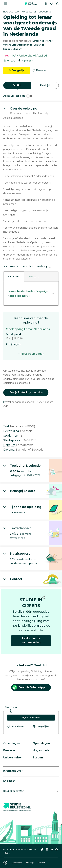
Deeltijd (45, 85)
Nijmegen (27, 61)
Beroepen (10, 750)
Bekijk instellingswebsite (26, 392)
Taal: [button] (7, 426)
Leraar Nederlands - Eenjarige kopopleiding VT (28, 294)
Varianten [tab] (14, 276)
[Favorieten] (52, 4)
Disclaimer (17, 863)
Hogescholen (42, 750)
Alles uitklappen (18, 96)
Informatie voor (13, 771)
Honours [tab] (34, 276)
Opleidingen (12, 743)
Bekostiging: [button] (12, 431)
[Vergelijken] (46, 4)
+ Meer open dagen (31, 354)
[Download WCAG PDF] (5, 863)
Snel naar (9, 781)
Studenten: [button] (11, 436)
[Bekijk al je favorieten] (15, 727)
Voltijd (17, 85)
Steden (38, 758)
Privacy (30, 863)
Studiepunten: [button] (13, 440)
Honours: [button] (10, 445)
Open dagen (41, 743)
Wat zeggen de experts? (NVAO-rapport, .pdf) (28, 404)
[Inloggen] (57, 4)
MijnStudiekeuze (31, 717)
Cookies (42, 863)
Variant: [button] (8, 45)
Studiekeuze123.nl (14, 791)
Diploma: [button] (9, 450)
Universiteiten (13, 758)
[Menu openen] (5, 4)
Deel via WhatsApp (29, 687)
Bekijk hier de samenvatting (31, 640)
